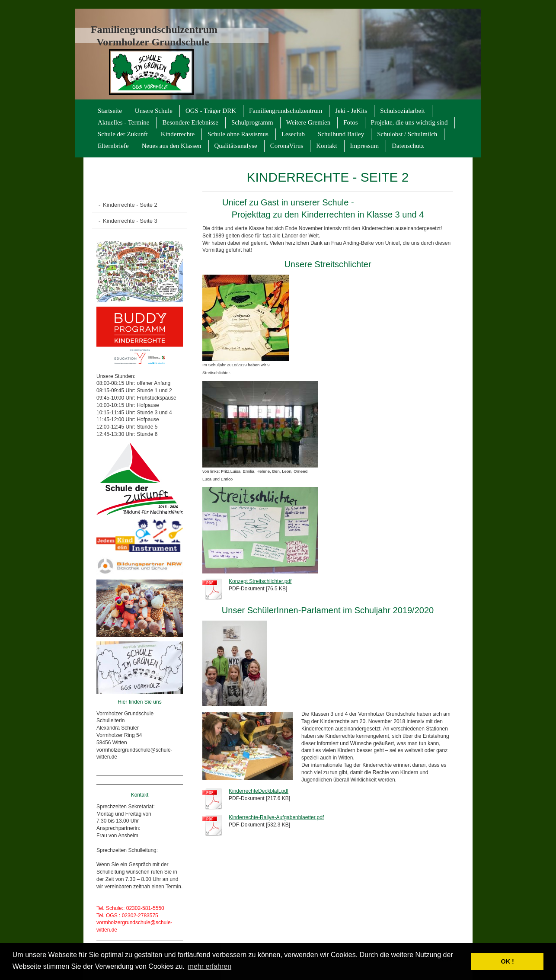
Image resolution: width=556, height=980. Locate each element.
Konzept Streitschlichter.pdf (260, 581)
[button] (462, 961)
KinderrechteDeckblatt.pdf (259, 791)
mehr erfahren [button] (210, 966)
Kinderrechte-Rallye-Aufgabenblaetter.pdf (276, 817)
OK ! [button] (507, 961)
